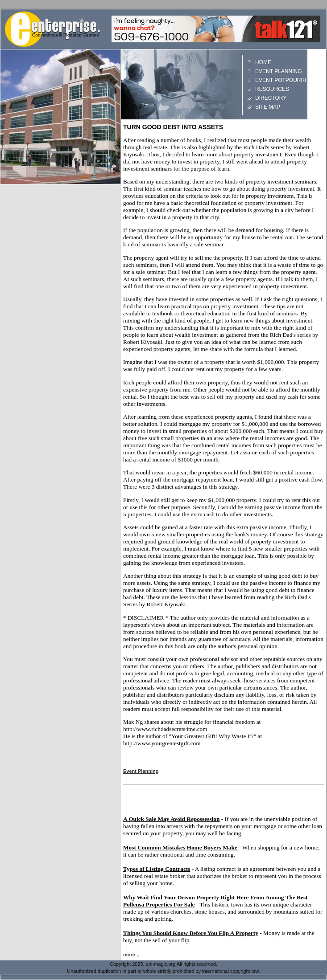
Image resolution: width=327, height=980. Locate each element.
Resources (272, 89)
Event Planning (278, 71)
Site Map (268, 107)
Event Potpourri (281, 80)
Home (263, 62)
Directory (271, 98)
